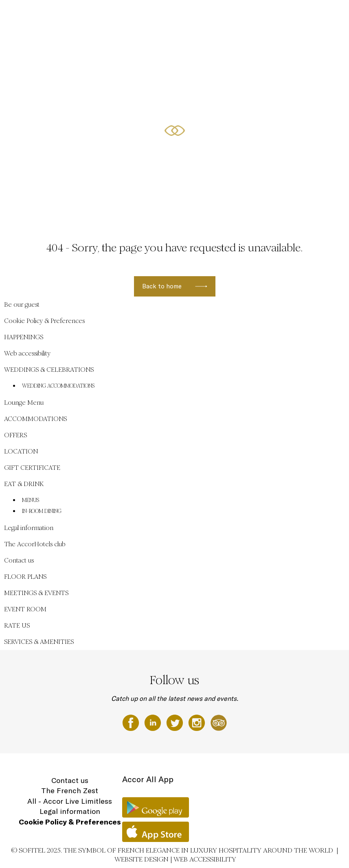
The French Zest (70, 791)
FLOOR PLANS (25, 577)
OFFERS (272, 15)
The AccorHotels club (35, 544)
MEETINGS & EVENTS (36, 593)
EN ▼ (323, 15)
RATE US (17, 625)
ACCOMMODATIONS (235, 15)
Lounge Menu (24, 402)
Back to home (162, 286)
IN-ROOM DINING (42, 511)
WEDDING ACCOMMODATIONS (58, 386)
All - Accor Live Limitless (70, 801)
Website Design (142, 859)
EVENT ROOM (25, 609)
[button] (333, 204)
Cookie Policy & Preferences (44, 321)
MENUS (31, 500)
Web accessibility (27, 353)
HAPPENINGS (193, 15)
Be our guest (89, 15)
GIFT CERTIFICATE (32, 468)
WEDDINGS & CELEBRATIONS (141, 15)
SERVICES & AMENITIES (39, 642)
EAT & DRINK (24, 484)
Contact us (19, 560)
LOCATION (298, 15)
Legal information (29, 528)
